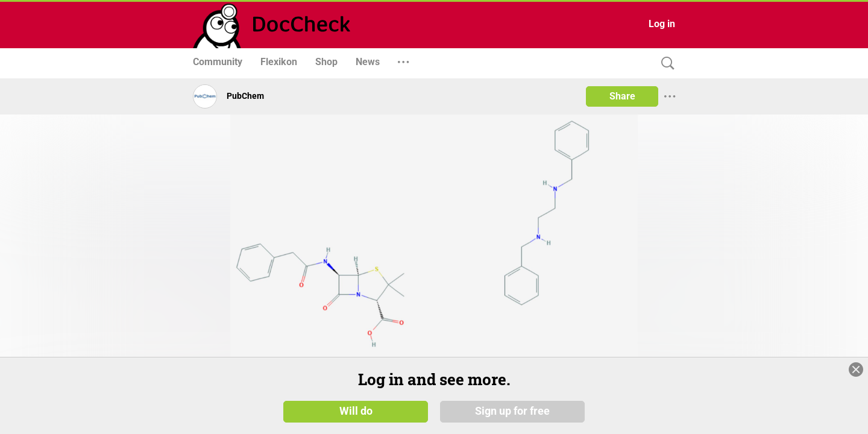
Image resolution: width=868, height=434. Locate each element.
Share (622, 96)
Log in (662, 24)
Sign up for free (512, 415)
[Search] (665, 64)
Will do (356, 415)
